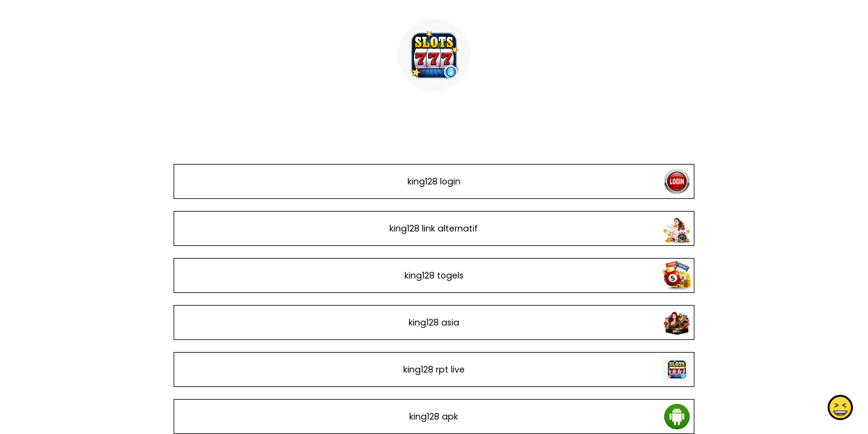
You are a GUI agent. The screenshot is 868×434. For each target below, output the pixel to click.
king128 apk (434, 417)
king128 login (434, 181)
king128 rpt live (434, 370)
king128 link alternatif (434, 228)
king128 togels (434, 275)
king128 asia (434, 322)
